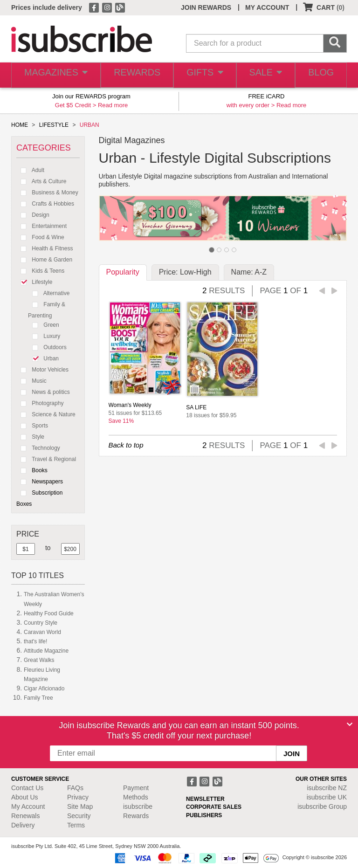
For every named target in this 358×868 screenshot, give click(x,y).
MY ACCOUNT (267, 7)
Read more (113, 105)
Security (79, 816)
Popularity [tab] (123, 272)
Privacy (78, 797)
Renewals (25, 816)
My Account (28, 806)
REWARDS (133, 75)
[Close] (350, 724)
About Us (25, 797)
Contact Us (27, 788)
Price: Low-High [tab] (185, 272)
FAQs (75, 788)
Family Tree (38, 698)
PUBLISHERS (204, 815)
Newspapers (40, 482)
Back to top (126, 445)
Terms (76, 825)
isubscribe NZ (327, 788)
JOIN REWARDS (206, 7)
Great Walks (39, 660)
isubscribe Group (322, 806)
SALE (262, 75)
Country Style (41, 623)
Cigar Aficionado (44, 689)
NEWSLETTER (205, 799)
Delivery (23, 825)
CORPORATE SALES (214, 807)
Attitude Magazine (46, 651)
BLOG (320, 75)
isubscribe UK (327, 797)
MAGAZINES (54, 75)
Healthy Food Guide (49, 613)
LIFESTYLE (54, 125)
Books (32, 470)
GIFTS (200, 75)
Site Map (80, 806)
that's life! (35, 641)
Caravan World (42, 632)
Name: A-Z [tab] (249, 272)
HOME (20, 125)
